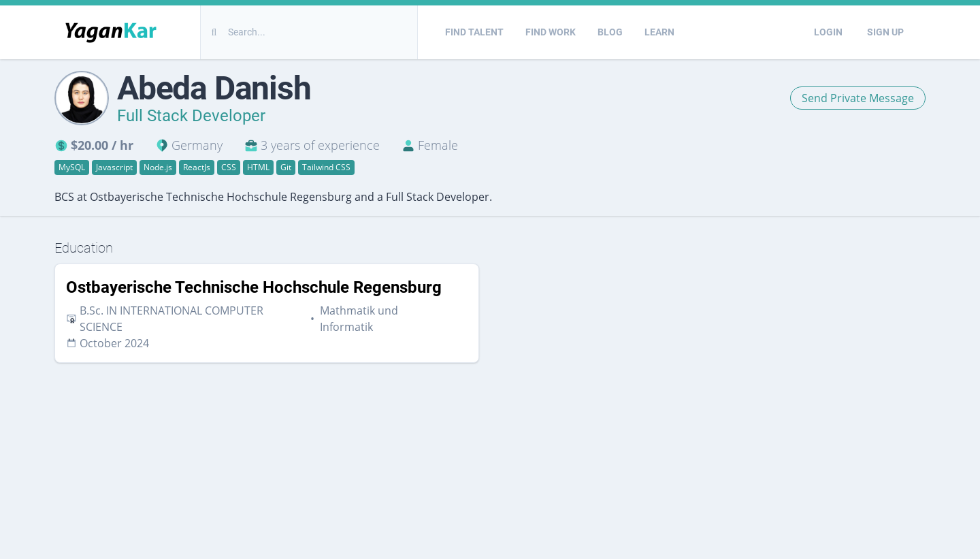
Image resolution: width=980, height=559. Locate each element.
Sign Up (885, 32)
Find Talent (474, 32)
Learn (659, 32)
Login (828, 32)
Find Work (551, 32)
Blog (610, 32)
